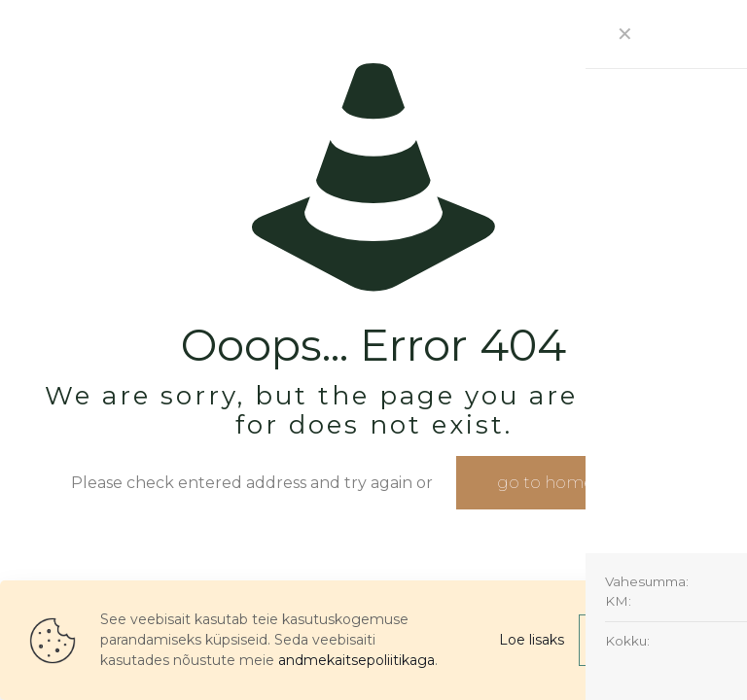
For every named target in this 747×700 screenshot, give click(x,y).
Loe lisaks (532, 640)
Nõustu (648, 640)
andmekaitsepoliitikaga (356, 660)
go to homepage (566, 483)
